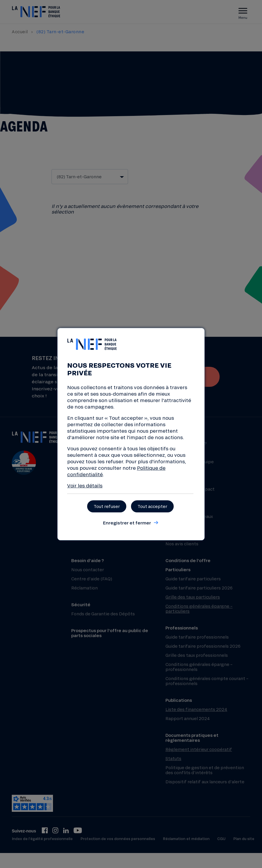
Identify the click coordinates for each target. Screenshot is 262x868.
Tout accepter (152, 506)
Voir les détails (85, 485)
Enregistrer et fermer (127, 523)
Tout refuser (107, 506)
